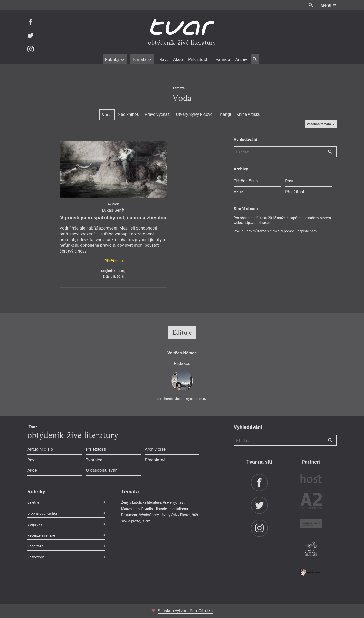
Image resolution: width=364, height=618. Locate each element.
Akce (178, 59)
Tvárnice (222, 59)
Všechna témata (321, 124)
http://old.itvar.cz (257, 223)
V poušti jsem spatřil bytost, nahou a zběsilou (113, 218)
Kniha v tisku (248, 114)
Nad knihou (128, 114)
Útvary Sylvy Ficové (194, 114)
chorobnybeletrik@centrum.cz (185, 399)
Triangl (224, 114)
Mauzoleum (130, 509)
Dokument (129, 515)
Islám (146, 521)
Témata (142, 59)
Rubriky (115, 59)
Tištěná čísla (246, 181)
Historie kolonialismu (171, 509)
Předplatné (155, 460)
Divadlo (147, 509)
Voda (107, 115)
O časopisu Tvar (101, 470)
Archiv (241, 59)
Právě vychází (158, 114)
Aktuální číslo (40, 449)
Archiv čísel (156, 449)
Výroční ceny (149, 515)
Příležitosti (198, 59)
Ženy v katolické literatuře (141, 502)
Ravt (164, 59)
